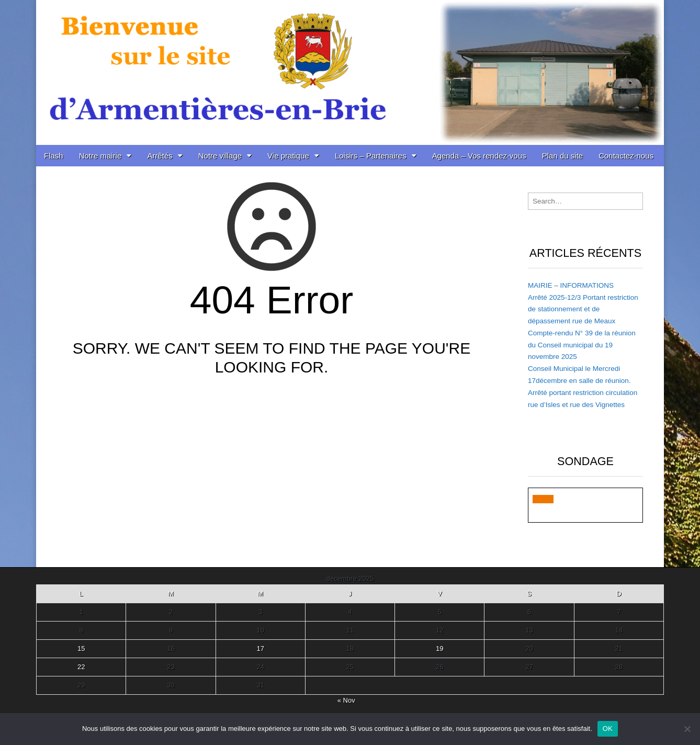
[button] (543, 499)
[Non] (687, 729)
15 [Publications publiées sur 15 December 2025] (81, 648)
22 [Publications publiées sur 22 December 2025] (81, 667)
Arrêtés (160, 156)
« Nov (346, 700)
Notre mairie (100, 156)
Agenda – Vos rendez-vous (479, 156)
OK (608, 729)
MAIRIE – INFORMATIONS (571, 285)
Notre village (220, 156)
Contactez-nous (626, 156)
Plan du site (562, 156)
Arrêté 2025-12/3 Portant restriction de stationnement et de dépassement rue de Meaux (583, 309)
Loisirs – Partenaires (371, 156)
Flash (54, 156)
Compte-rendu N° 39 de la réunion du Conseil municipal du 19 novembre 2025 (582, 345)
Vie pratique (288, 156)
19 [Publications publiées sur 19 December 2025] (439, 648)
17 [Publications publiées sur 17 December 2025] (260, 648)
